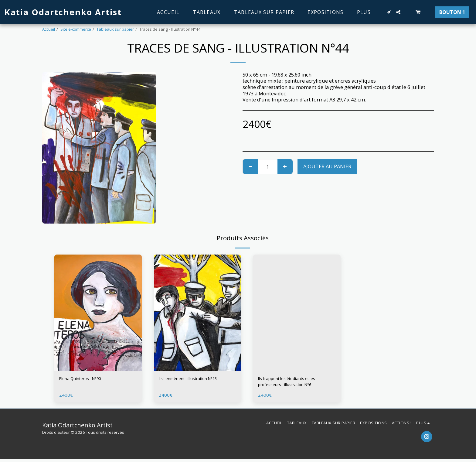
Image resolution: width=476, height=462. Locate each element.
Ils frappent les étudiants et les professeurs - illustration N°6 (294, 383)
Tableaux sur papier (115, 29)
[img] (98, 313)
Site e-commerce (76, 29)
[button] (389, 12)
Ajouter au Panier (327, 166)
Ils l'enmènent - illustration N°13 (197, 379)
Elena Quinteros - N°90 (86, 379)
